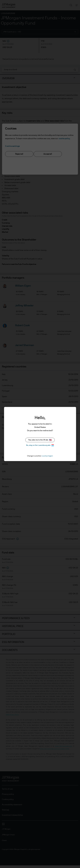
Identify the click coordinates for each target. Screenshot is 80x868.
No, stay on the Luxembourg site (40, 445)
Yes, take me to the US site (40, 440)
